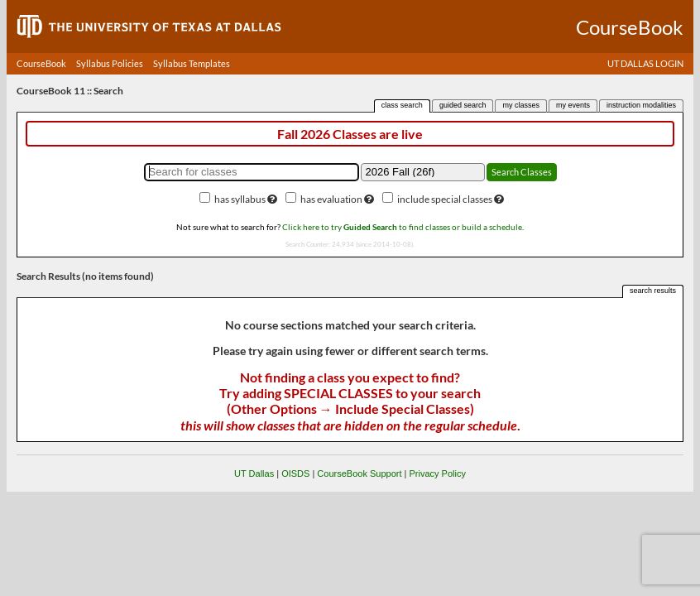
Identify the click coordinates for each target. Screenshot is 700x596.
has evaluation (331, 199)
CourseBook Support (359, 473)
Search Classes (522, 172)
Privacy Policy (437, 473)
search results (653, 291)
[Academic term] (423, 172)
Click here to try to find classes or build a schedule (402, 227)
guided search (463, 105)
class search (402, 105)
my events (573, 105)
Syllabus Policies (110, 63)
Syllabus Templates (192, 63)
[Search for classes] (252, 172)
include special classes (445, 199)
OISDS (295, 473)
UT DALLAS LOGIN (645, 63)
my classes (521, 105)
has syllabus (240, 199)
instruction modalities (641, 105)
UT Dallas (254, 473)
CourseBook (41, 63)
